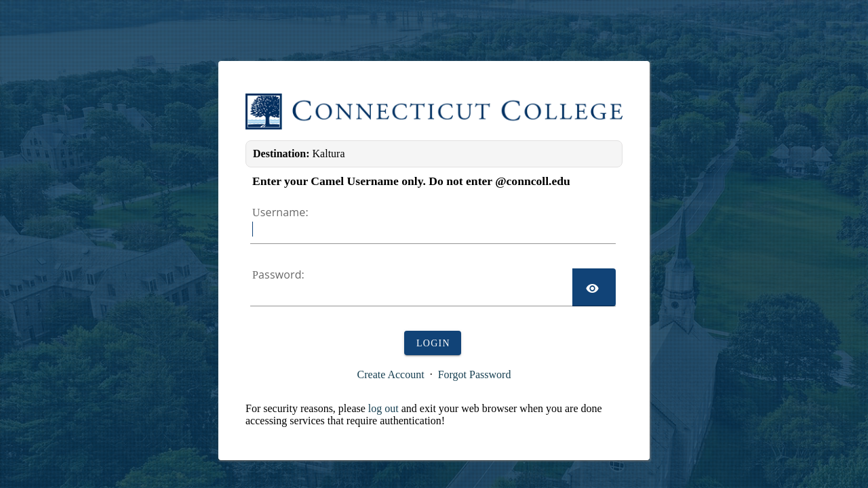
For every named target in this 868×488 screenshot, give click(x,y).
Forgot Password (475, 374)
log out (383, 408)
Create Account (391, 374)
